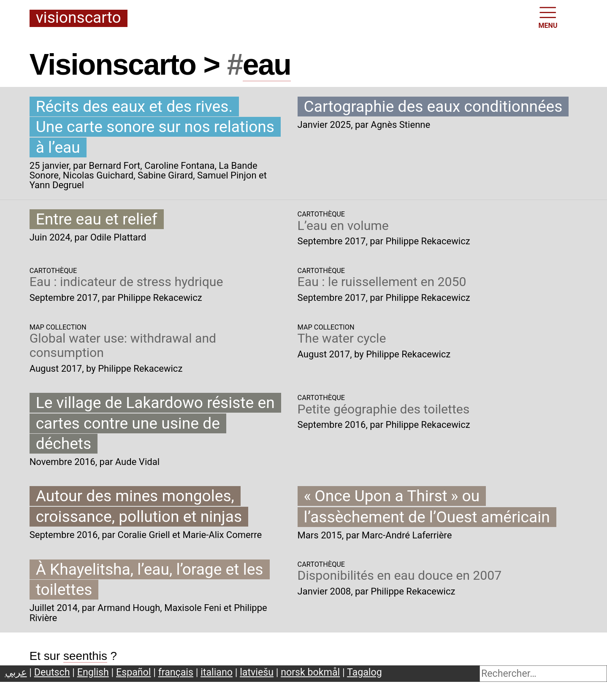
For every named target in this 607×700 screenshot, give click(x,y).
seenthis (85, 656)
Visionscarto (79, 18)
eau (267, 65)
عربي (16, 672)
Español (134, 672)
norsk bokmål (310, 672)
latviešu (257, 672)
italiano (217, 672)
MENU (548, 17)
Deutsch (52, 672)
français (176, 672)
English (93, 672)
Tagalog (364, 672)
